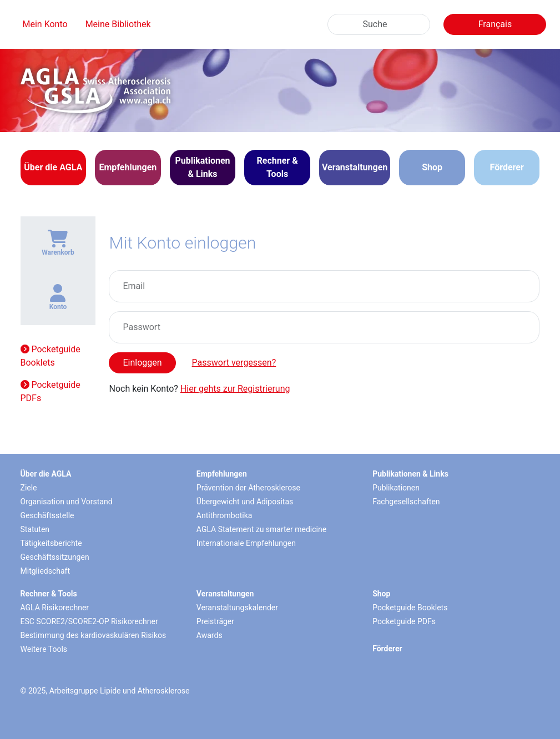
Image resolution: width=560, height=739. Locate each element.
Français (495, 24)
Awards (210, 635)
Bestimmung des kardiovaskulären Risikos (94, 635)
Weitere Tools (44, 649)
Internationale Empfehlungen (246, 543)
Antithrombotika (224, 515)
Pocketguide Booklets (51, 356)
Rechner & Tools (49, 594)
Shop (432, 167)
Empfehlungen (222, 474)
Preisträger (215, 621)
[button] (54, 168)
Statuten (35, 529)
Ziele (29, 488)
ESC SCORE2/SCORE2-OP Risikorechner (89, 621)
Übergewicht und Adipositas (245, 502)
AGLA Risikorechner (55, 608)
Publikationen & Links (410, 474)
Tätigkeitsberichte (51, 543)
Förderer (507, 167)
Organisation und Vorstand (67, 502)
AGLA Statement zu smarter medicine (261, 529)
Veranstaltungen (225, 594)
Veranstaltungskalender (237, 608)
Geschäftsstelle (47, 515)
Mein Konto (45, 24)
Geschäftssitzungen (55, 557)
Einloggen (142, 363)
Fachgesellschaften (406, 502)
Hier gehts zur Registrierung (235, 389)
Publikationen (396, 488)
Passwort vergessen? (234, 363)
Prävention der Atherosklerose (248, 488)
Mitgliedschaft (46, 571)
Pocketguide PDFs (51, 391)
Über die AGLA (46, 474)
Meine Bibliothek (118, 24)
